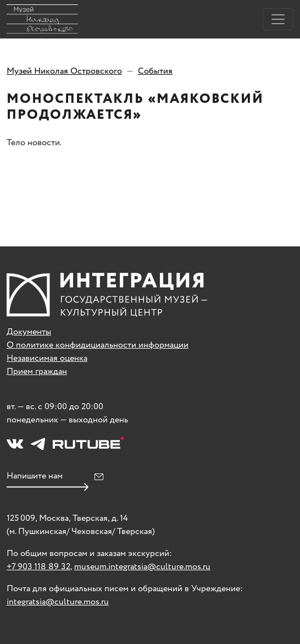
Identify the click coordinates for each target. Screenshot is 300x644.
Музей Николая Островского (64, 71)
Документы (29, 332)
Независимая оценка (47, 358)
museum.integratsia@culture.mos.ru (142, 567)
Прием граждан (37, 371)
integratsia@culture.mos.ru (58, 602)
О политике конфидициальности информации (98, 345)
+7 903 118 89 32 (38, 567)
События (155, 71)
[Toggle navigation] (278, 19)
